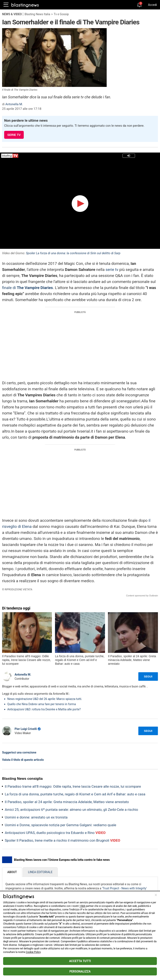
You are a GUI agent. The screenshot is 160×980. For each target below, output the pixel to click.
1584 (82, 906)
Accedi (152, 5)
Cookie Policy (33, 952)
